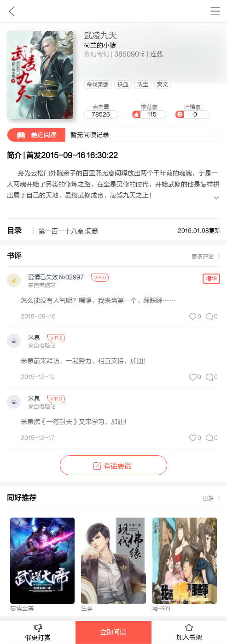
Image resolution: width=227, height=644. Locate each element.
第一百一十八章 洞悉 (68, 232)
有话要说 (113, 466)
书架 (215, 11)
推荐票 (149, 111)
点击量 (101, 111)
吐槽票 (192, 111)
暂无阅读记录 (58, 135)
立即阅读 (113, 632)
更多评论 (203, 256)
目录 (14, 231)
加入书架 (189, 632)
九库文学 (12, 11)
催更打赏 (38, 633)
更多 (208, 498)
